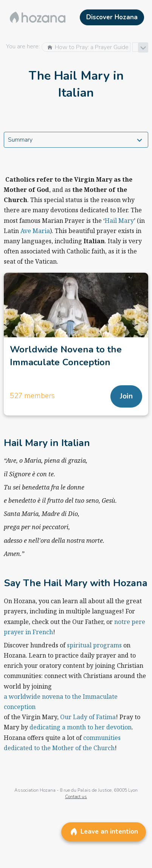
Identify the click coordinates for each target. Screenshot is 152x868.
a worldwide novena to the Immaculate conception (61, 702)
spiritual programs (94, 645)
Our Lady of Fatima (88, 717)
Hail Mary (119, 221)
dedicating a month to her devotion (81, 727)
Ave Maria (35, 231)
